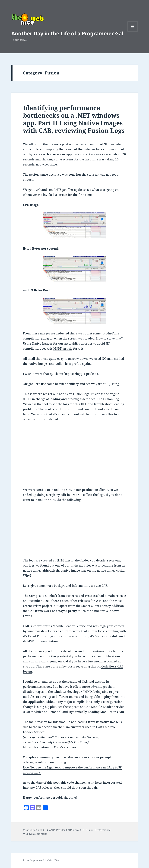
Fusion (90, 830)
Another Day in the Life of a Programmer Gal (67, 33)
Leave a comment (36, 834)
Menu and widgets (133, 31)
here (26, 414)
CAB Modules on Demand (42, 712)
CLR (82, 830)
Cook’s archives (65, 747)
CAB (104, 586)
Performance (103, 830)
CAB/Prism (72, 830)
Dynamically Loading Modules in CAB (96, 712)
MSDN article (63, 348)
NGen (106, 359)
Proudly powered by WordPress (42, 860)
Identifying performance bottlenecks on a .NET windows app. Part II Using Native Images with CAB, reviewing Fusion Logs (74, 119)
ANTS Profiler (57, 830)
